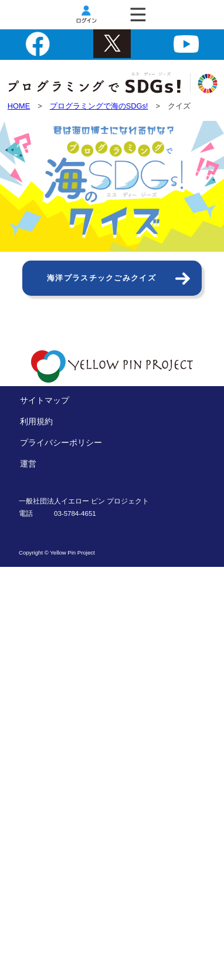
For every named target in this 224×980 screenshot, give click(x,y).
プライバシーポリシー (61, 442)
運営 (28, 464)
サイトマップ (45, 400)
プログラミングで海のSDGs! (99, 106)
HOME (19, 106)
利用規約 (36, 421)
